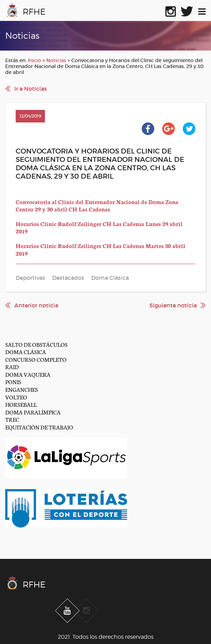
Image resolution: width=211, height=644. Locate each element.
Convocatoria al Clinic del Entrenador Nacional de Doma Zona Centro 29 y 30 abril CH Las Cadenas (97, 205)
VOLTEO (16, 397)
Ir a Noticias (31, 89)
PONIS (13, 381)
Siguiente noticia (173, 305)
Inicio (34, 60)
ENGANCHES (22, 389)
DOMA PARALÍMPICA (33, 412)
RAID (12, 366)
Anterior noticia (36, 305)
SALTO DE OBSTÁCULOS (36, 344)
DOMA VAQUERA (28, 374)
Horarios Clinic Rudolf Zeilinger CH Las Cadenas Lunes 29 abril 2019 (99, 227)
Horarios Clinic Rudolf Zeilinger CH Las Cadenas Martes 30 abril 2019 (100, 249)
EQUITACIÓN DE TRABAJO (39, 427)
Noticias (56, 60)
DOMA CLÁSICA (26, 351)
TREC (12, 419)
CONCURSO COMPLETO (36, 359)
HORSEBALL (21, 404)
